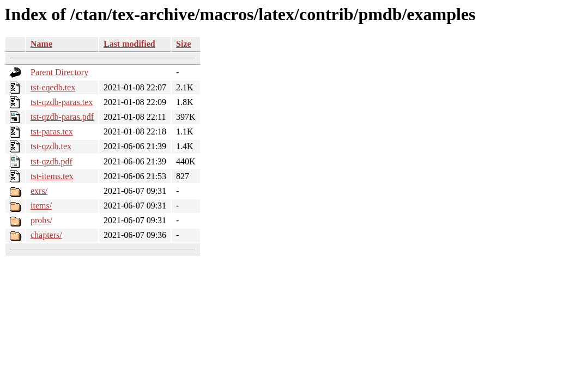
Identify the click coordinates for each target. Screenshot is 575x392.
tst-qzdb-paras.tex (62, 102)
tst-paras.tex (52, 131)
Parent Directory (59, 72)
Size (184, 44)
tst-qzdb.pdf (52, 161)
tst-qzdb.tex (51, 146)
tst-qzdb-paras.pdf (62, 117)
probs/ (41, 220)
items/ (41, 206)
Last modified (129, 44)
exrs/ (39, 191)
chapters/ (46, 235)
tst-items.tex (52, 176)
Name (41, 44)
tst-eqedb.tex (53, 87)
